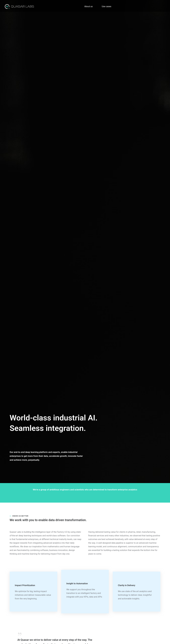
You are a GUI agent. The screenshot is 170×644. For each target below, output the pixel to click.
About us (89, 6)
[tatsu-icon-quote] (20, 634)
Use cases (107, 6)
